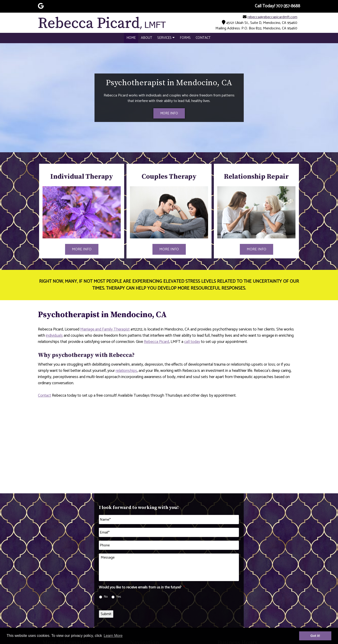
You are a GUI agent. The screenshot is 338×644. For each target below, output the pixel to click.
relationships (126, 371)
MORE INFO (169, 113)
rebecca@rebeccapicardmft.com (272, 17)
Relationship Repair (256, 177)
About (147, 38)
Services (166, 38)
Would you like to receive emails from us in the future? (142, 588)
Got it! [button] (315, 636)
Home (131, 38)
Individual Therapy (82, 177)
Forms (185, 38)
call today (192, 342)
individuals (54, 336)
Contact (203, 38)
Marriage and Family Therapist (105, 329)
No (106, 597)
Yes (119, 597)
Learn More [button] (113, 636)
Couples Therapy (169, 177)
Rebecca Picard (156, 342)
